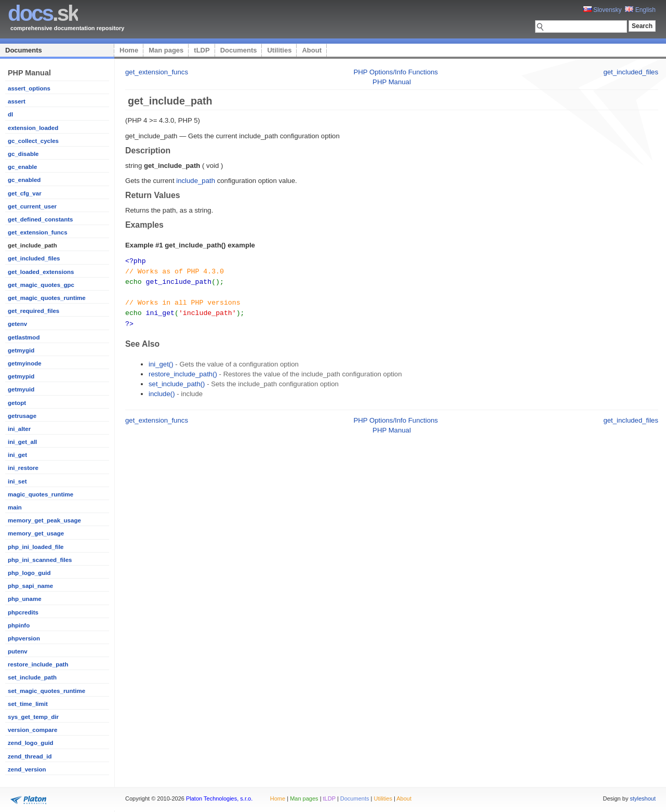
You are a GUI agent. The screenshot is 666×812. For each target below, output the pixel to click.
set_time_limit (28, 704)
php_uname (25, 599)
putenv (18, 651)
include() (162, 390)
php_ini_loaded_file (36, 547)
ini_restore (23, 468)
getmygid (21, 350)
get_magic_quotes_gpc (41, 285)
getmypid (21, 376)
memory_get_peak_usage (44, 520)
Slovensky (603, 10)
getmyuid (21, 389)
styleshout (643, 798)
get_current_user (32, 206)
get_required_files (34, 311)
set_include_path (32, 677)
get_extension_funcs (38, 232)
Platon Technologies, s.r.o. (219, 798)
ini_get (17, 455)
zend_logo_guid (31, 743)
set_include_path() (177, 380)
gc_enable (22, 167)
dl (10, 114)
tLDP (202, 50)
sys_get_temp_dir (33, 717)
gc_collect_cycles (33, 141)
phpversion (24, 638)
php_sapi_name (30, 586)
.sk (43, 13)
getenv (17, 324)
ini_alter (19, 429)
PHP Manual (392, 82)
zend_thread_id (30, 756)
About (312, 50)
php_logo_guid (29, 573)
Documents (24, 50)
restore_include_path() (183, 370)
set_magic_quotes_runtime (46, 691)
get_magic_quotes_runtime (47, 298)
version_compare (32, 730)
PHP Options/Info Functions (396, 72)
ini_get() (161, 361)
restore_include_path (38, 664)
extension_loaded (33, 128)
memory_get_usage (36, 533)
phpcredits (23, 612)
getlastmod (24, 337)
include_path (196, 181)
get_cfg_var (25, 193)
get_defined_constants (40, 219)
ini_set (17, 481)
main (15, 507)
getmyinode (25, 363)
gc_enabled (24, 180)
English (640, 10)
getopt (17, 403)
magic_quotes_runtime (41, 494)
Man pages (166, 50)
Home (129, 50)
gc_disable (23, 154)
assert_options (29, 88)
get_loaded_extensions (41, 272)
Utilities (279, 50)
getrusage (22, 416)
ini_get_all (22, 442)
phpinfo (19, 625)
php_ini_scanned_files (40, 560)
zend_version (27, 769)
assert (17, 101)
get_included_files (34, 258)
